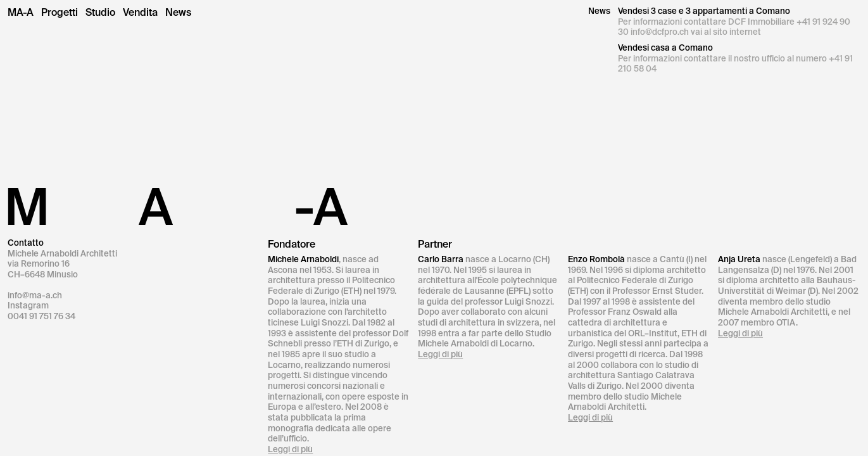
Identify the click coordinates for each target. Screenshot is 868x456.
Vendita (140, 13)
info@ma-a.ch (35, 295)
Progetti (60, 13)
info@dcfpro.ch (660, 32)
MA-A (21, 13)
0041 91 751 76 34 (41, 316)
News (178, 13)
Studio (100, 13)
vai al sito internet (726, 32)
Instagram (28, 306)
